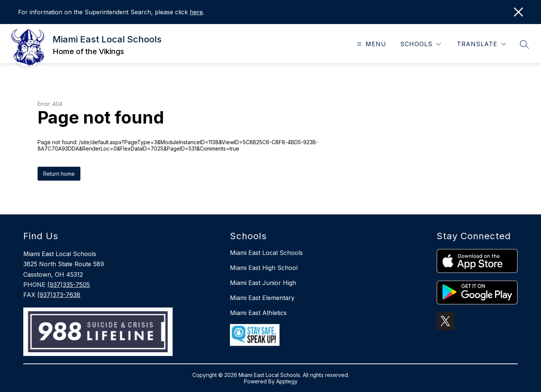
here (196, 12)
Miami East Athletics (258, 313)
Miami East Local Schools (266, 253)
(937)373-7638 (59, 295)
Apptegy (287, 381)
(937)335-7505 (69, 285)
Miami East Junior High (263, 283)
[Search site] (524, 44)
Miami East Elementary (262, 298)
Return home (59, 174)
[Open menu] (371, 44)
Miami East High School (264, 268)
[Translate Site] (481, 44)
